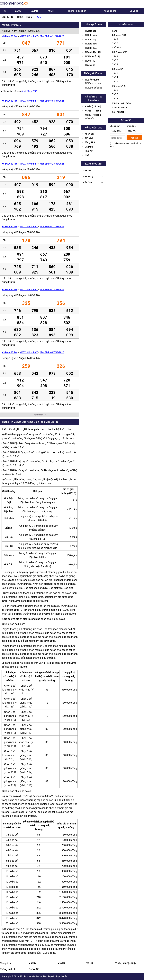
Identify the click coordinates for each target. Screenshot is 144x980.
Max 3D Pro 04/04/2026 (52, 101)
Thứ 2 (115, 73)
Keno (115, 31)
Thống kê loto (109, 11)
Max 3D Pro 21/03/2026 (52, 227)
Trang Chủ (6, 963)
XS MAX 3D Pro (10, 36)
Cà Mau (89, 147)
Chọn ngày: (115, 126)
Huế (87, 155)
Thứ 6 (115, 43)
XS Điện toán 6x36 (121, 103)
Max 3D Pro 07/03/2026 (52, 352)
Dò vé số (134, 11)
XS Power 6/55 (120, 52)
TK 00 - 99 (90, 61)
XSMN (35, 11)
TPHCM (89, 138)
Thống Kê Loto (8, 969)
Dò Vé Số (34, 969)
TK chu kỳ (90, 65)
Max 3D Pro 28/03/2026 (52, 164)
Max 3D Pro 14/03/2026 (52, 290)
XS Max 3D (118, 69)
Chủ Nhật (117, 47)
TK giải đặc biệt (93, 52)
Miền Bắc (90, 119)
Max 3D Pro (8, 17)
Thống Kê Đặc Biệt (126, 963)
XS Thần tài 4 (119, 112)
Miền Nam (88, 182)
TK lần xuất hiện (93, 56)
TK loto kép (91, 39)
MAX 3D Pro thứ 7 (29, 36)
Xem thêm (40, 415)
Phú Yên (89, 151)
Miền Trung (88, 176)
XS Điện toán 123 (121, 108)
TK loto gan (91, 31)
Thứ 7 (38, 17)
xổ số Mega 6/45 (29, 91)
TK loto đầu (91, 44)
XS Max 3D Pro (120, 86)
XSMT (51, 11)
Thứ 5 (29, 17)
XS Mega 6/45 (119, 35)
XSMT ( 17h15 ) (93, 111)
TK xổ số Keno (92, 80)
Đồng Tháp (90, 142)
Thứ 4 (115, 39)
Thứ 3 (20, 17)
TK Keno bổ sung (93, 88)
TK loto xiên (91, 35)
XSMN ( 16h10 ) (93, 106)
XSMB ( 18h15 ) (93, 115)
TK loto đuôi (91, 48)
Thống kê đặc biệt (77, 11)
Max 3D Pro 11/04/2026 (52, 36)
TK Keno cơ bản (93, 83)
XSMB (18, 11)
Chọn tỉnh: (131, 126)
